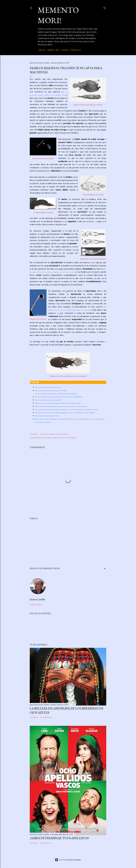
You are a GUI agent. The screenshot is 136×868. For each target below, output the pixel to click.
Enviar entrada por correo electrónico (54, 434)
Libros (49, 50)
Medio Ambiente (59, 438)
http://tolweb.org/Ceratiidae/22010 (47, 416)
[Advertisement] (68, 540)
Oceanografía (71, 438)
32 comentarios (46, 717)
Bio (57, 50)
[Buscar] (105, 7)
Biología (49, 438)
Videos (64, 50)
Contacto (75, 50)
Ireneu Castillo (37, 599)
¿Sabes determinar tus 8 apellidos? (59, 838)
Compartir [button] (34, 434)
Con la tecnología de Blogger (68, 860)
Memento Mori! (58, 15)
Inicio (41, 50)
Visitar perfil (36, 605)
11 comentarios (45, 843)
